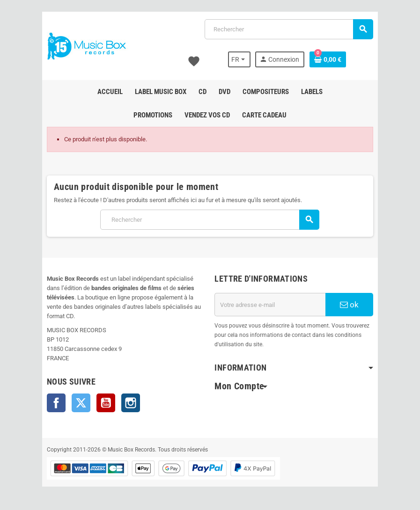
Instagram (130, 403)
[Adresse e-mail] (271, 305)
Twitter (81, 403)
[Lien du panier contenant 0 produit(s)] (328, 59)
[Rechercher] (289, 29)
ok (350, 305)
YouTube (105, 403)
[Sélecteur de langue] (240, 59)
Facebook (56, 403)
